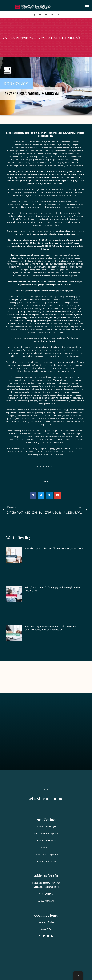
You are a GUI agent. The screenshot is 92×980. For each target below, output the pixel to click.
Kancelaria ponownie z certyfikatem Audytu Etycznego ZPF (54, 548)
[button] (33, 495)
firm (35, 196)
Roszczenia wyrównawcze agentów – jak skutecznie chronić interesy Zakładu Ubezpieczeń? (50, 628)
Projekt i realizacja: (46, 972)
